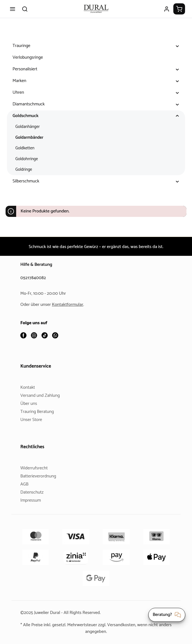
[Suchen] (25, 9)
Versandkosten (131, 625)
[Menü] (13, 9)
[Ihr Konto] (167, 9)
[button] (177, 46)
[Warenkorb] (179, 9)
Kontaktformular (70, 305)
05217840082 (34, 278)
